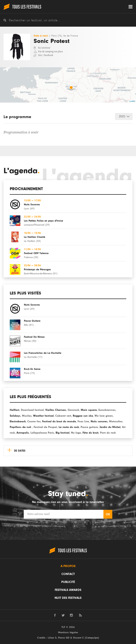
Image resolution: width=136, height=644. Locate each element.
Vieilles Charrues (56, 410)
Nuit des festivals (68, 598)
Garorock (73, 410)
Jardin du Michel (110, 427)
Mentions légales (68, 632)
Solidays (15, 416)
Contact (68, 574)
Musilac (27, 416)
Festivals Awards (68, 590)
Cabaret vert (63, 416)
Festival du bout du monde (59, 421)
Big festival (63, 433)
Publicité (68, 582)
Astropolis (23, 433)
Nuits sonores (99, 421)
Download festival (32, 410)
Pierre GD (64, 638)
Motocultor (116, 421)
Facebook (48, 55)
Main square (89, 410)
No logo (76, 433)
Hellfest (15, 410)
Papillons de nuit (21, 427)
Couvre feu (34, 421)
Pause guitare (89, 427)
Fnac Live (83, 421)
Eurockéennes (107, 410)
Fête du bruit (90, 433)
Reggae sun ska (83, 416)
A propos (68, 566)
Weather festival (43, 416)
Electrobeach (18, 421)
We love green (104, 416)
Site (40, 55)
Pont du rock (108, 433)
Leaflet (132, 101)
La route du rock (69, 427)
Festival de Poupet (45, 427)
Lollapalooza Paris (42, 433)
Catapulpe (92, 638)
